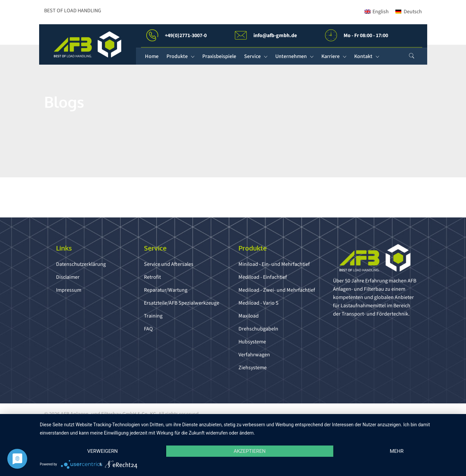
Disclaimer (68, 277)
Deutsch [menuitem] (413, 12)
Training (153, 316)
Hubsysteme (252, 342)
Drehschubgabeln (258, 329)
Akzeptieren (249, 451)
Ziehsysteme (253, 368)
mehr (397, 451)
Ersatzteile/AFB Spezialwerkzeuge (182, 303)
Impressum (69, 290)
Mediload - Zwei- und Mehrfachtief (277, 290)
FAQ (148, 329)
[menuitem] (377, 12)
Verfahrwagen (254, 355)
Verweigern (102, 451)
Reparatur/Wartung (166, 290)
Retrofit (152, 277)
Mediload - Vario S (259, 303)
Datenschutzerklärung (81, 264)
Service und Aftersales (169, 264)
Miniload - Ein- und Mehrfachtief (274, 264)
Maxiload (249, 316)
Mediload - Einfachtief (263, 277)
